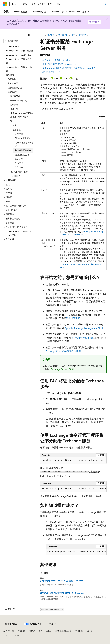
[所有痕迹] (43, 35)
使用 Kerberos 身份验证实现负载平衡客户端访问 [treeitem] (22, 115)
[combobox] (18, 41)
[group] (73, 461)
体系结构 (51, 35)
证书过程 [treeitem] (19, 134)
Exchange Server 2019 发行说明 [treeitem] (19, 61)
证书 (73, 35)
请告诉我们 (94, 22)
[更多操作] (104, 35)
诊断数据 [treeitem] (10, 223)
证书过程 (82, 35)
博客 (31, 631)
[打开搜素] (99, 4)
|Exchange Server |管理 (62, 369)
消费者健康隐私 (62, 631)
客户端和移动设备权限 (83, 338)
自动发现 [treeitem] (14, 105)
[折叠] (30, 35)
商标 (88, 631)
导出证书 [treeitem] (19, 163)
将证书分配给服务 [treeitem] (23, 150)
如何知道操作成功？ (51, 72)
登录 (105, 4)
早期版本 (21, 631)
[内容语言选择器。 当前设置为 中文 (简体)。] (11, 624)
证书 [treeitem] (15, 125)
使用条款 (79, 631)
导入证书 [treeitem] (19, 167)
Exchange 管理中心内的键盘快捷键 (63, 351)
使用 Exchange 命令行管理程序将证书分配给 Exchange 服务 (69, 68)
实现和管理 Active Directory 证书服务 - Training (62, 581)
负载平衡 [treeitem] (14, 109)
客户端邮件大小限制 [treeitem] (19, 172)
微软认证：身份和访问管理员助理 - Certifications (62, 593)
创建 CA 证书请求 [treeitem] (23, 138)
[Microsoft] (5, 4)
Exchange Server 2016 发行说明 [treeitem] (19, 69)
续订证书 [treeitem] (19, 159)
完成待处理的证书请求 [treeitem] (24, 144)
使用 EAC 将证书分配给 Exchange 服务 (60, 64)
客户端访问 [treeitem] (15, 96)
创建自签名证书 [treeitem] (22, 155)
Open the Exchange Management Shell (84, 328)
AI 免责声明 (9, 631)
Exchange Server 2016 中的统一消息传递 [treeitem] (19, 233)
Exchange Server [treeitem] (13, 46)
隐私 (48, 631)
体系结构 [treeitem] (12, 79)
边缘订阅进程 (73, 318)
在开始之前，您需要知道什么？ (56, 60)
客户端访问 (63, 35)
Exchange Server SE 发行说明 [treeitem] (19, 55)
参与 (40, 631)
